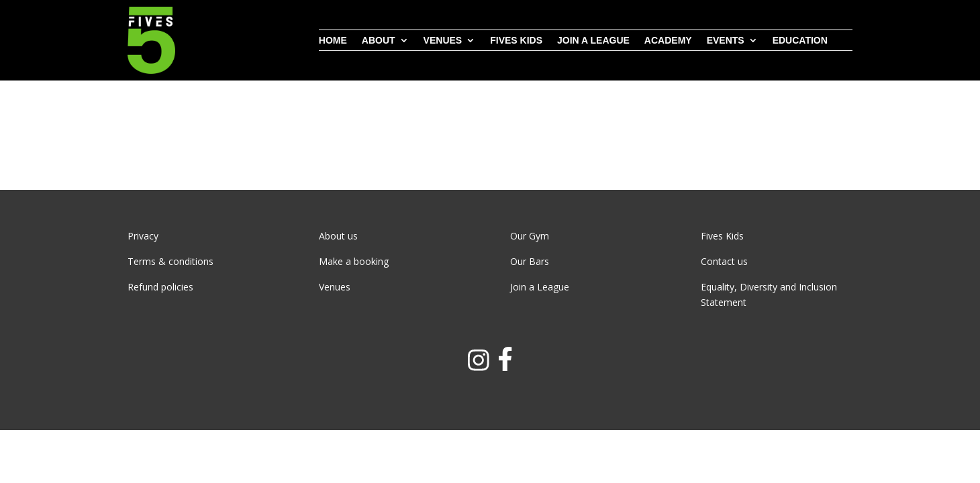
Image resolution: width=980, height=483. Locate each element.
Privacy (143, 236)
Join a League (540, 287)
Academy (668, 41)
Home (333, 41)
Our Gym (530, 236)
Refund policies (160, 287)
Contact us (724, 261)
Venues (443, 41)
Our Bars (530, 261)
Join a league (593, 41)
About (379, 41)
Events (726, 41)
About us (338, 236)
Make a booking (354, 261)
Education (800, 41)
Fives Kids (516, 41)
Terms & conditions (170, 261)
